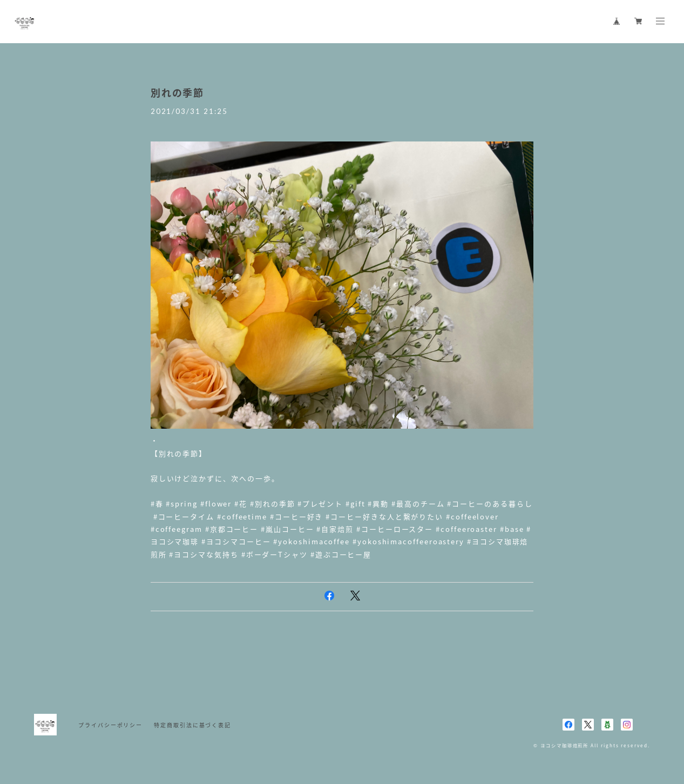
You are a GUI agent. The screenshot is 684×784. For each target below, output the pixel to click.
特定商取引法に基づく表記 (192, 725)
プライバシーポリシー (110, 725)
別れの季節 (178, 93)
